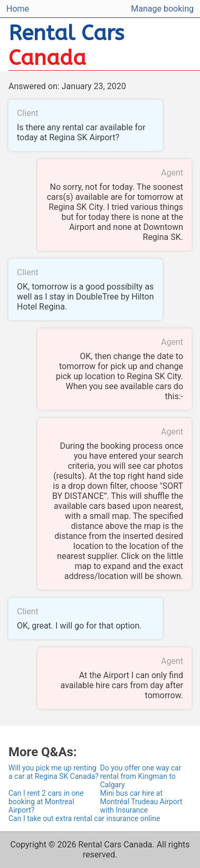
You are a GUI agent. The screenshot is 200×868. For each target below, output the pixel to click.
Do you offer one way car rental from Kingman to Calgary (141, 776)
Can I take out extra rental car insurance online (84, 818)
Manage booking (162, 9)
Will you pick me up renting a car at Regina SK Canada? (54, 772)
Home (18, 9)
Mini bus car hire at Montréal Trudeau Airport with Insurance (141, 802)
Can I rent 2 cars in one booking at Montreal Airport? (46, 802)
